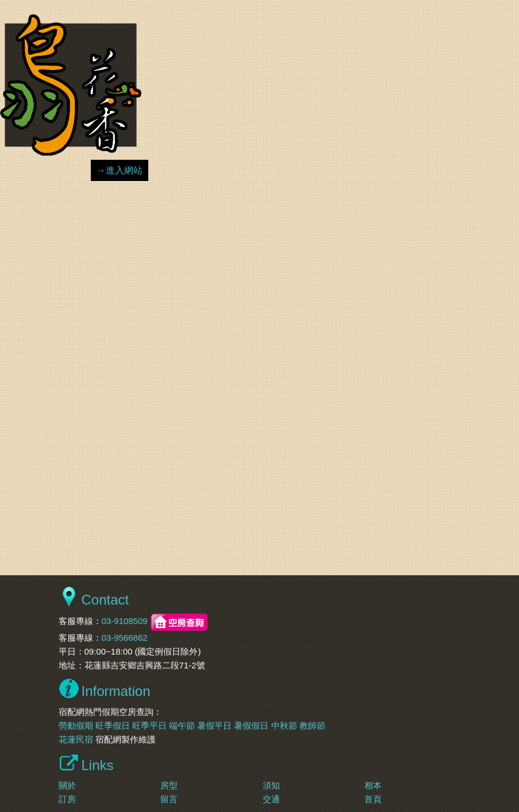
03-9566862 (125, 638)
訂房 (67, 799)
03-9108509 (125, 621)
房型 (169, 785)
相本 (373, 785)
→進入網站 (120, 170)
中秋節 (284, 726)
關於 (67, 785)
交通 (271, 799)
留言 (169, 799)
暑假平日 (214, 726)
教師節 (312, 726)
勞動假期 (76, 726)
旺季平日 (149, 726)
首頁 (373, 799)
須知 (271, 785)
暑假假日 (251, 726)
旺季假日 (113, 726)
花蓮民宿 (76, 739)
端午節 (182, 726)
